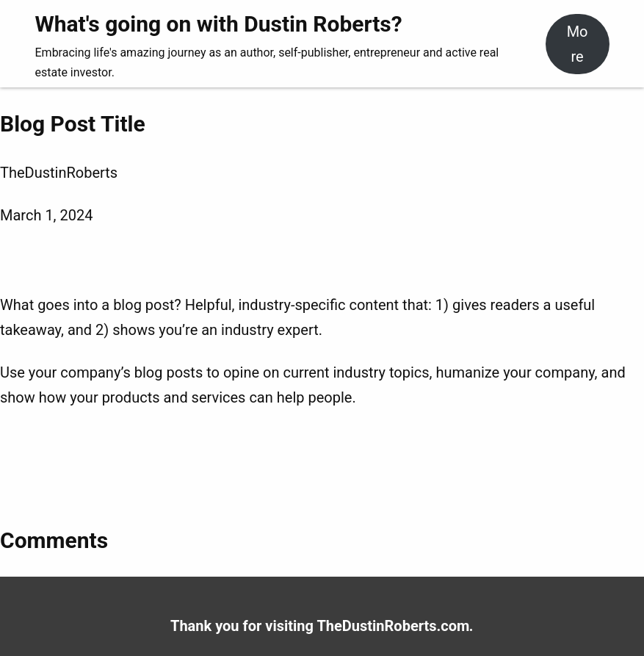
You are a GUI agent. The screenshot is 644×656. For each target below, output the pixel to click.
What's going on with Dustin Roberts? (219, 24)
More (578, 44)
